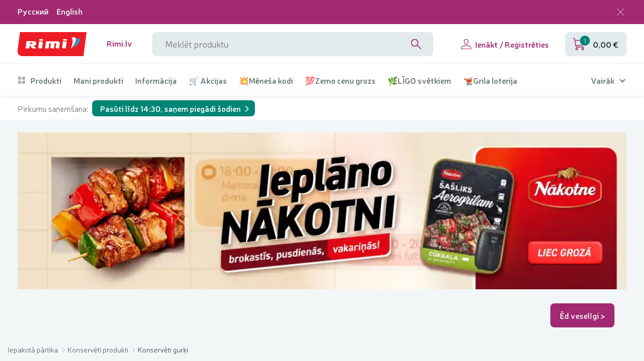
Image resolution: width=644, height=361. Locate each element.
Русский (33, 11)
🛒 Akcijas (208, 80)
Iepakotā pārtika (34, 349)
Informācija (156, 80)
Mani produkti (98, 80)
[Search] (416, 44)
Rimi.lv (119, 43)
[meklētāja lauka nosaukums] (293, 44)
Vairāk (603, 80)
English (70, 11)
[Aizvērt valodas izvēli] (620, 12)
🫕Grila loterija (490, 80)
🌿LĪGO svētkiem (419, 80)
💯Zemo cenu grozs (340, 80)
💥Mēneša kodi (266, 80)
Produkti (40, 80)
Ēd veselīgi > (583, 315)
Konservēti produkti (99, 349)
